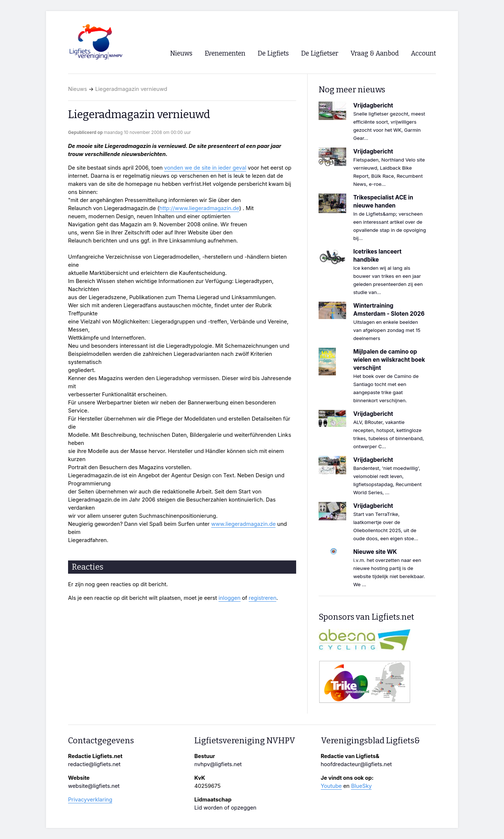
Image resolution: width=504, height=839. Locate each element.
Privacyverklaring (90, 800)
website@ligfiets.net (94, 786)
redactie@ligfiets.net (94, 764)
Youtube (331, 786)
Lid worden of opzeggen (225, 808)
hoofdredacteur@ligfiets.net (356, 764)
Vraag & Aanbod (375, 54)
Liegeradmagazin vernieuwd (131, 89)
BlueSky (361, 786)
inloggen (230, 598)
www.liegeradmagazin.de (243, 524)
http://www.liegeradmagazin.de (199, 208)
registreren (262, 598)
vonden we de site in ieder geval (205, 168)
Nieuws (78, 89)
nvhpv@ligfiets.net (218, 764)
